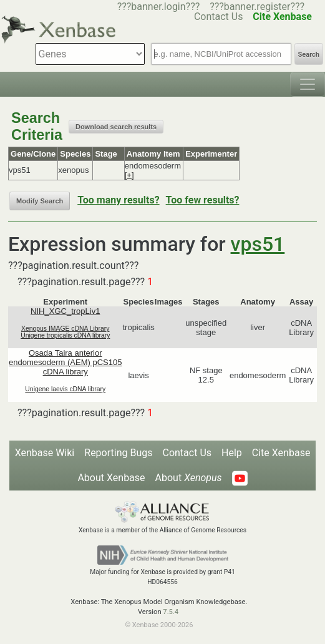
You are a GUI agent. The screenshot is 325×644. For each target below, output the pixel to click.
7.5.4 (171, 612)
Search (309, 55)
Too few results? (203, 200)
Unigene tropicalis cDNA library (65, 335)
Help (232, 453)
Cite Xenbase (281, 453)
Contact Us (187, 453)
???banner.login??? (159, 7)
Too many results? (118, 200)
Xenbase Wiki (45, 453)
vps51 (258, 244)
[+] (129, 175)
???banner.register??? (257, 7)
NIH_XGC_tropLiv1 (65, 311)
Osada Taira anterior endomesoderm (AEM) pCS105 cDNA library (65, 362)
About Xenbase (111, 478)
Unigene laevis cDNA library (65, 389)
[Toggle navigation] (308, 84)
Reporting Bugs (118, 453)
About (189, 478)
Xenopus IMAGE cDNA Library (65, 329)
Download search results (116, 127)
